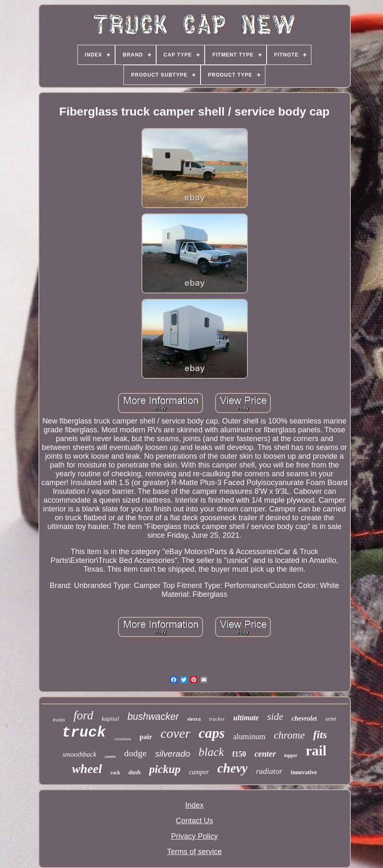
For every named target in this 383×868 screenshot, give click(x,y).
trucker (217, 719)
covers (110, 756)
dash (135, 772)
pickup (165, 769)
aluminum (249, 736)
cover (176, 733)
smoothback (79, 754)
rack (115, 773)
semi (331, 719)
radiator (269, 771)
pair (146, 737)
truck (84, 733)
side (275, 716)
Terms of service (194, 852)
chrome (289, 735)
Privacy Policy (194, 836)
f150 (239, 754)
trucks (59, 720)
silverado (172, 754)
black (211, 752)
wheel (87, 769)
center (265, 754)
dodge (135, 753)
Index (194, 805)
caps (212, 733)
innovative (304, 772)
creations (123, 739)
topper (291, 755)
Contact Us (194, 821)
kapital (111, 719)
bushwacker (153, 716)
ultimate (246, 718)
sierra (194, 719)
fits (320, 735)
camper (199, 772)
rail (316, 751)
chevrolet (304, 718)
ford (83, 715)
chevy (232, 768)
